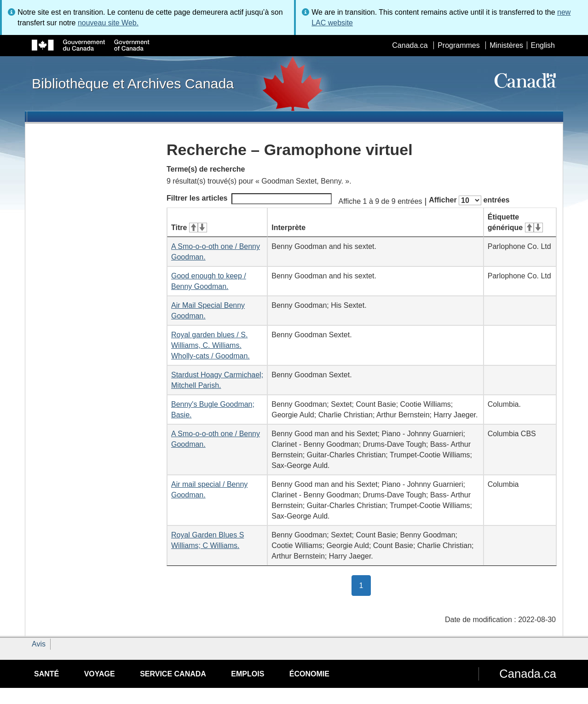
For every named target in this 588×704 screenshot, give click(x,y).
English (543, 45)
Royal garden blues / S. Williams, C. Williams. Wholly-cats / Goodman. (210, 345)
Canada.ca (410, 45)
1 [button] (365, 585)
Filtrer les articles (249, 199)
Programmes (459, 45)
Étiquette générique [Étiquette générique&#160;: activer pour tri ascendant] (515, 222)
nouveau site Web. (108, 23)
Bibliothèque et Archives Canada (133, 83)
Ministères (506, 45)
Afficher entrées (469, 200)
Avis (39, 644)
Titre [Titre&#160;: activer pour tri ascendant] (189, 228)
